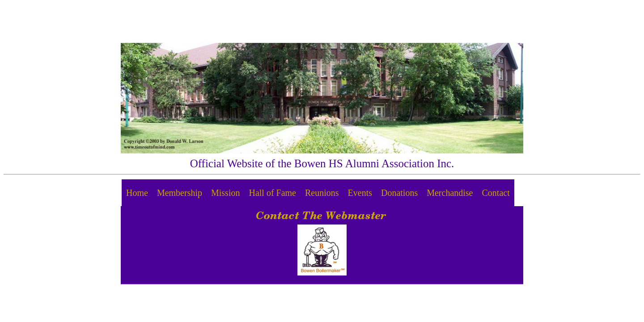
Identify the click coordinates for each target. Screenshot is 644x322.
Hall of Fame (272, 193)
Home (137, 193)
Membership (180, 193)
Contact (496, 193)
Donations (399, 193)
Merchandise (450, 193)
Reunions (322, 193)
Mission (225, 193)
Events (360, 193)
